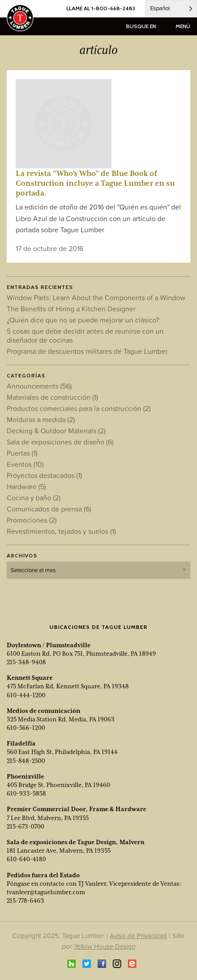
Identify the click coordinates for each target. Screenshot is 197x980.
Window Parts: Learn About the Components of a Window (96, 297)
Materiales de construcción (52, 397)
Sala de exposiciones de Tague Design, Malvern (76, 842)
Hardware (26, 486)
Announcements (39, 386)
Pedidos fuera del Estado (43, 875)
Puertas (22, 453)
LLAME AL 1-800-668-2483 (101, 8)
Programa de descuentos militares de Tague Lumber (87, 351)
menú (183, 26)
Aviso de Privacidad (138, 936)
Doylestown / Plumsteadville (49, 645)
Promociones (32, 520)
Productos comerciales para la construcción (79, 408)
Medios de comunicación (43, 711)
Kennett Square (30, 678)
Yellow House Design (105, 946)
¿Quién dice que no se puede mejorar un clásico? (83, 320)
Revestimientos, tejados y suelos (61, 531)
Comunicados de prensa (49, 509)
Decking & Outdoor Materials (56, 431)
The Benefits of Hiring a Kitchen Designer (71, 309)
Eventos (25, 464)
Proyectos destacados (44, 475)
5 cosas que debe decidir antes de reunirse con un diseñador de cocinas (85, 335)
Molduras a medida (41, 419)
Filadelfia (21, 743)
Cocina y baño (34, 498)
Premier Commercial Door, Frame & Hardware (76, 809)
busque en (141, 26)
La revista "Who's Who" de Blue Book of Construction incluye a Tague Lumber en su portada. (95, 183)
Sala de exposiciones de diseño (60, 442)
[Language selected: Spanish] (171, 9)
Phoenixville (25, 776)
